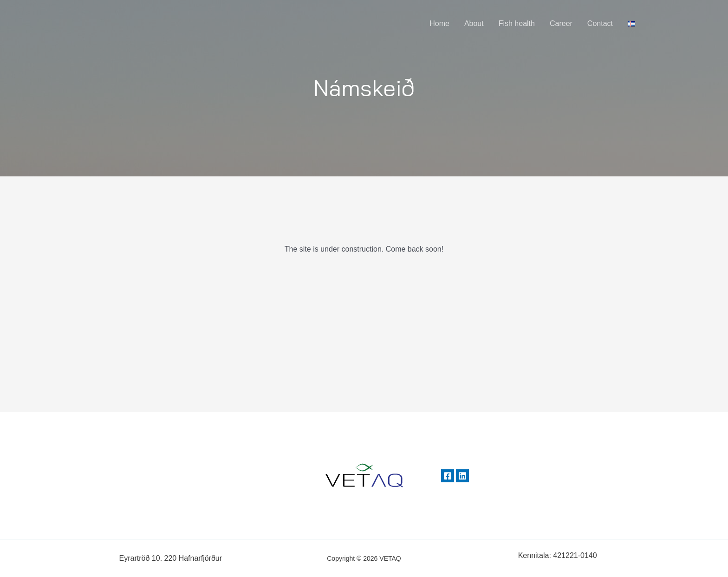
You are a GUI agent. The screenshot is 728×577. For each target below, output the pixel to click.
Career (561, 23)
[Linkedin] (462, 476)
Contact (600, 23)
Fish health (517, 23)
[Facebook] (448, 476)
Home (439, 23)
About (474, 23)
